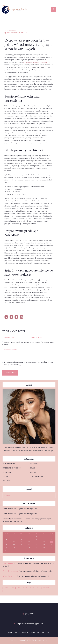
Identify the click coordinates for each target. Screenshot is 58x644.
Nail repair (8, 481)
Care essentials (10, 464)
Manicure (7, 472)
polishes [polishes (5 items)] (6, 591)
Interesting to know (12, 468)
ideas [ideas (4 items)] (32, 588)
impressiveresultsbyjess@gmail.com (30, 624)
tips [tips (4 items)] (14, 591)
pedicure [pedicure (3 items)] (46, 588)
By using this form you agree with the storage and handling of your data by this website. (29, 363)
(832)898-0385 (31, 614)
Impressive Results (17, 640)
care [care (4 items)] (18, 588)
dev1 (9, 33)
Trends (33, 472)
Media (5, 476)
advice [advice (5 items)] (6, 588)
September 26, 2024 (18, 33)
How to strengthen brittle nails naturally (35, 571)
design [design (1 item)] (25, 588)
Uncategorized (11, 30)
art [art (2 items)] (12, 588)
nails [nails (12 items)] (39, 588)
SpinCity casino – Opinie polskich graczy (20, 508)
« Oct (5, 550)
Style (33, 468)
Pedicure (34, 464)
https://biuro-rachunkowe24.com (35, 62)
